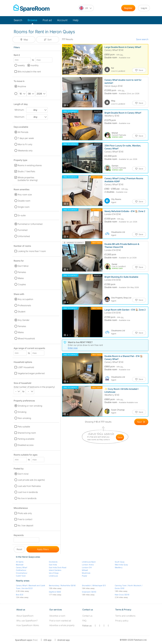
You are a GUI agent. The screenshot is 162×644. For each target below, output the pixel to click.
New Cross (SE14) (122, 595)
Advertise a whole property (62, 625)
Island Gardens (55, 570)
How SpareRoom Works (28, 625)
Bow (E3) (20, 595)
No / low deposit (25, 525)
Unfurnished (24, 236)
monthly (35, 65)
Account (62, 20)
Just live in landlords (28, 492)
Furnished (23, 230)
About (25, 616)
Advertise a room (57, 616)
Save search (142, 39)
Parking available (26, 439)
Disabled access (26, 445)
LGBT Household (26, 367)
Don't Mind (23, 266)
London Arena (88, 565)
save (120, 437)
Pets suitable (24, 427)
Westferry (119, 567)
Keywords (19, 536)
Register (128, 8)
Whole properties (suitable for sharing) (28, 179)
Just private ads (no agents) (31, 480)
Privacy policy (122, 621)
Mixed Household (26, 338)
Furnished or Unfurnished (30, 224)
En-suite (22, 215)
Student (22, 312)
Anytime (22, 86)
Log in (144, 8)
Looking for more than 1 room (32, 251)
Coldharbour (21, 570)
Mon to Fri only (25, 144)
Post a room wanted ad (60, 621)
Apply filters (43, 549)
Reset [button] (19, 549)
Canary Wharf (22, 567)
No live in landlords (27, 498)
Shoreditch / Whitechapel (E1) (94, 585)
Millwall (85, 570)
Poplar (85, 576)
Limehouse (53, 576)
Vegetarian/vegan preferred (31, 373)
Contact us (87, 616)
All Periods (23, 132)
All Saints (20, 562)
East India (53, 565)
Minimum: (19, 110)
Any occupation (25, 299)
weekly (21, 65)
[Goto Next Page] (141, 422)
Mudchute (86, 573)
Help (76, 20)
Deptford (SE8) (55, 592)
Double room (24, 201)
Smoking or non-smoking (30, 406)
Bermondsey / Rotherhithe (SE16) (62, 585)
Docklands (53, 562)
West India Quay (121, 565)
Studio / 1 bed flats (26, 171)
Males (21, 278)
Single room (24, 207)
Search (18, 20)
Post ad (47, 20)
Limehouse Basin (89, 562)
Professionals (24, 305)
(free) (26, 640)
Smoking (22, 412)
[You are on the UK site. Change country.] (86, 8)
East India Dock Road (58, 567)
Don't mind (23, 474)
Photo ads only (25, 513)
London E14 (87, 567)
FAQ (84, 621)
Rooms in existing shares (30, 165)
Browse (32, 20)
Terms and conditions (125, 616)
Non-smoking (24, 418)
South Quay (120, 562)
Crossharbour (22, 573)
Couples (22, 284)
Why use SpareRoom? (27, 621)
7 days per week (26, 138)
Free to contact (25, 519)
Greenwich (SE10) (89, 592)
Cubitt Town (21, 576)
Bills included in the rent (29, 72)
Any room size (25, 195)
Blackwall (20, 565)
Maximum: (20, 117)
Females (22, 272)
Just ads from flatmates (29, 486)
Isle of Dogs (54, 573)
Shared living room (27, 433)
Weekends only (25, 151)
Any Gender (24, 320)
